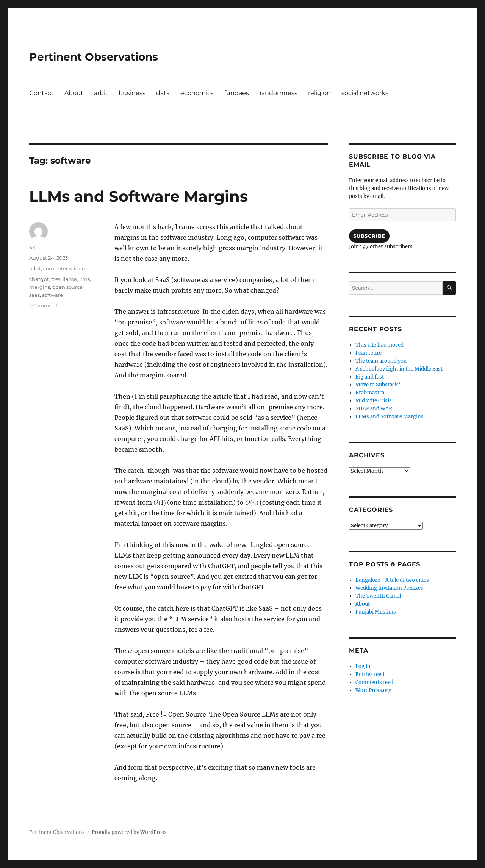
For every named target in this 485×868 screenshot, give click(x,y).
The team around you (381, 361)
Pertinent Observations (94, 57)
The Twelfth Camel (378, 596)
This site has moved (379, 345)
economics (197, 93)
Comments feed (374, 682)
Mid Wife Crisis (374, 401)
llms (84, 279)
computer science (65, 268)
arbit (101, 93)
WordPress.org (373, 690)
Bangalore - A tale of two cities (392, 580)
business (132, 93)
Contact (41, 93)
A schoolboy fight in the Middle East (399, 369)
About (74, 93)
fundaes (237, 93)
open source (67, 287)
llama (70, 279)
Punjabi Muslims (376, 612)
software (52, 295)
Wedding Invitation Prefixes (389, 588)
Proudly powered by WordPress (129, 832)
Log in (363, 666)
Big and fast (370, 377)
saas (34, 295)
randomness (278, 93)
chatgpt (39, 279)
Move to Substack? (378, 385)
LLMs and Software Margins (138, 196)
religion (319, 93)
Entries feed (370, 674)
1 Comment (43, 305)
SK (32, 247)
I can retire (368, 353)
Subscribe (369, 236)
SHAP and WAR (374, 409)
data (163, 93)
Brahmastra (370, 393)
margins (40, 287)
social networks (365, 93)
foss (56, 279)
